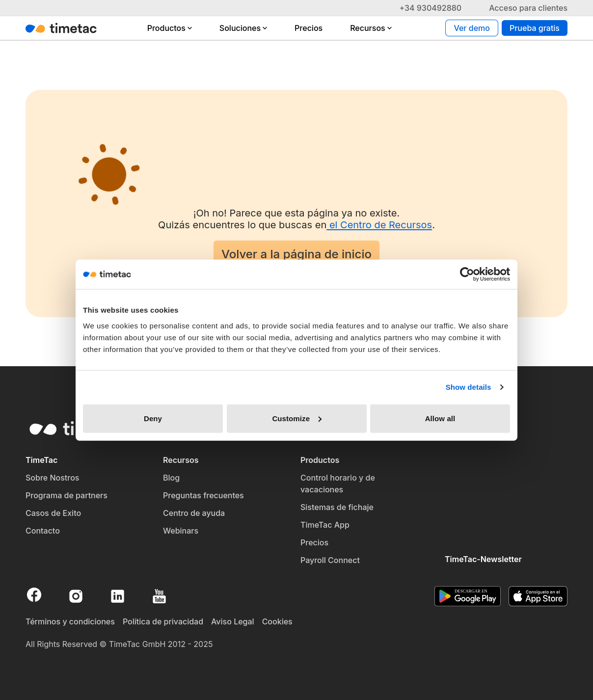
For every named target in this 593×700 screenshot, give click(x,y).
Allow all (440, 418)
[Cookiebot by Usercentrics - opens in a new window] (467, 274)
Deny (153, 418)
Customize (297, 418)
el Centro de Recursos (379, 225)
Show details (469, 387)
